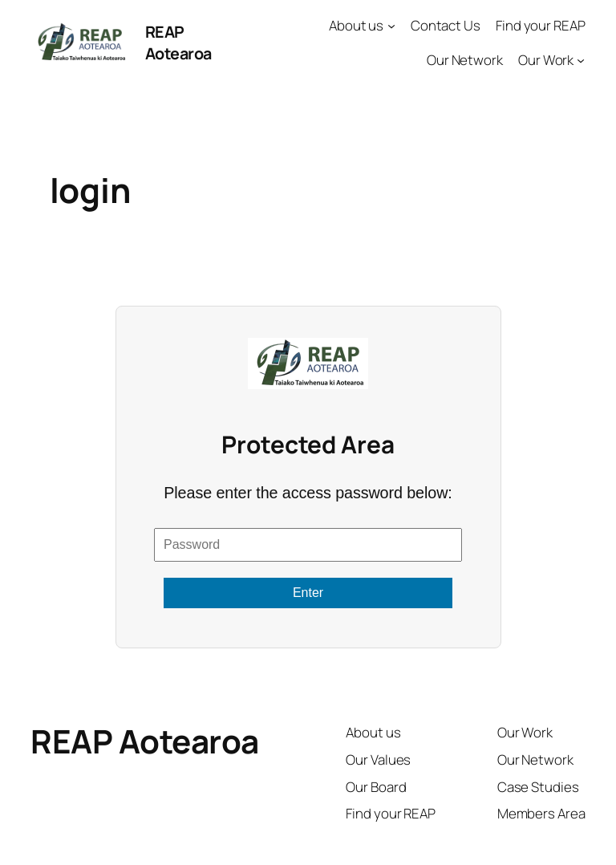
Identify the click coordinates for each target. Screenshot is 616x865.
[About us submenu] (391, 26)
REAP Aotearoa (178, 43)
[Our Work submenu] (581, 60)
